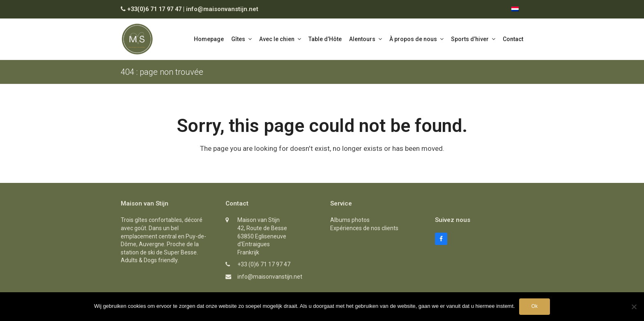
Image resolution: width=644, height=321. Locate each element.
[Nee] (634, 307)
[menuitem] (515, 9)
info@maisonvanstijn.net (222, 9)
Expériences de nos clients (364, 228)
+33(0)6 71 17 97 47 (154, 9)
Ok (535, 306)
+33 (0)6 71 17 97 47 (264, 264)
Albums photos (350, 220)
